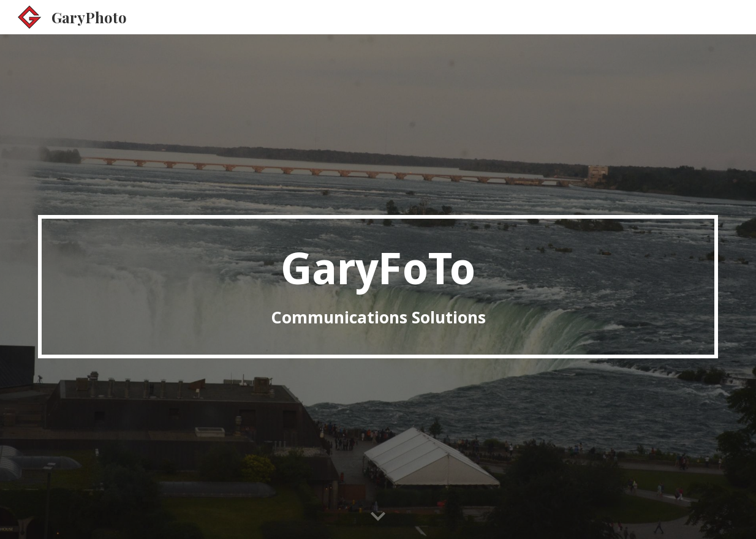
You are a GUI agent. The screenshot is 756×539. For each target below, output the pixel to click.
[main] (378, 287)
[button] (378, 517)
